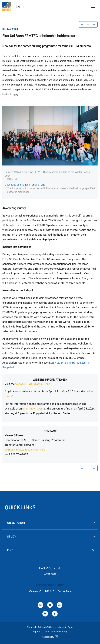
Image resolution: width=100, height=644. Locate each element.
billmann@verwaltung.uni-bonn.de (25, 450)
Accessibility (50, 637)
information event (33, 409)
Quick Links (20, 507)
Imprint (36, 632)
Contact (50, 431)
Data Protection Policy (56, 632)
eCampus (35, 591)
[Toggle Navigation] (93, 6)
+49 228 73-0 (50, 568)
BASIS (50, 591)
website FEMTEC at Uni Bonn (33, 384)
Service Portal (65, 593)
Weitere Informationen (50, 380)
